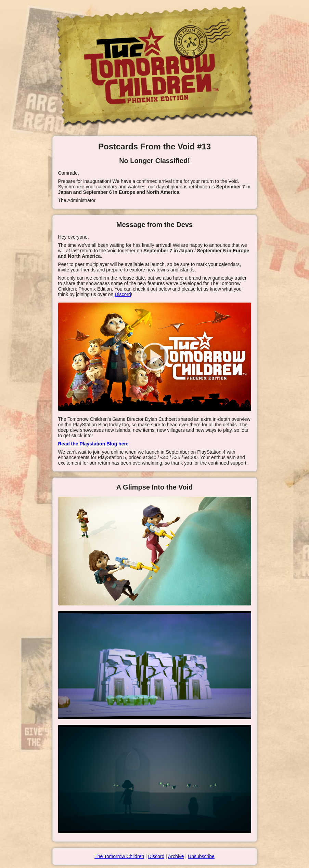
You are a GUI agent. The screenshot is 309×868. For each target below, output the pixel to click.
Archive (176, 856)
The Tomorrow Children (119, 856)
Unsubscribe (201, 856)
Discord (123, 294)
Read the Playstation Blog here (93, 444)
